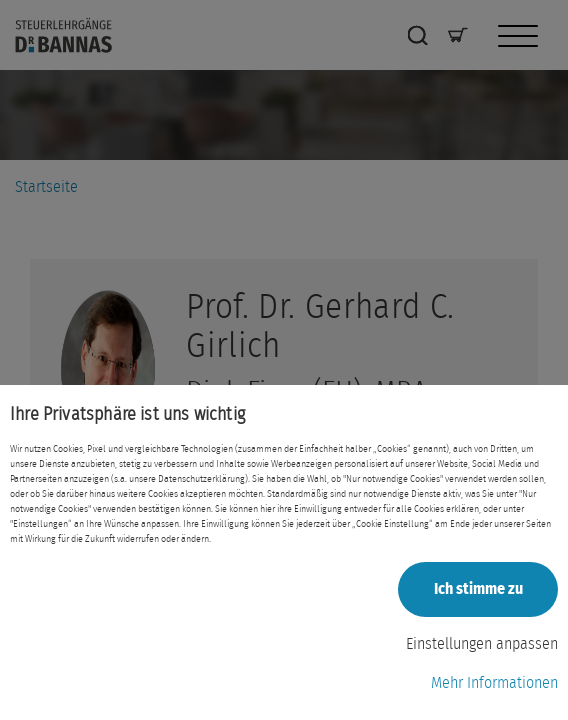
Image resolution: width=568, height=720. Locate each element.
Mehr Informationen (494, 683)
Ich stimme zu (478, 589)
